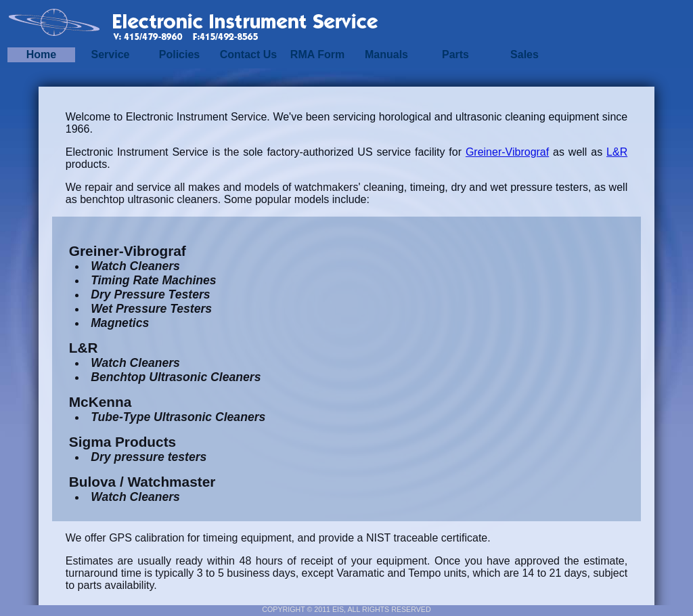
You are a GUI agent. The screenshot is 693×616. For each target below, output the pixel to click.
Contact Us (248, 54)
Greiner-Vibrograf (507, 152)
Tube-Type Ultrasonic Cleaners (178, 417)
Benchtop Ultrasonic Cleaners (176, 377)
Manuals (386, 54)
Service (111, 54)
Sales (524, 54)
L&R (617, 152)
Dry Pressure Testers (150, 294)
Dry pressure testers (149, 457)
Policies (179, 54)
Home (41, 54)
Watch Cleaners (135, 266)
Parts (455, 54)
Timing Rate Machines (153, 280)
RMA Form (317, 54)
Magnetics (120, 323)
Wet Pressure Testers (151, 309)
